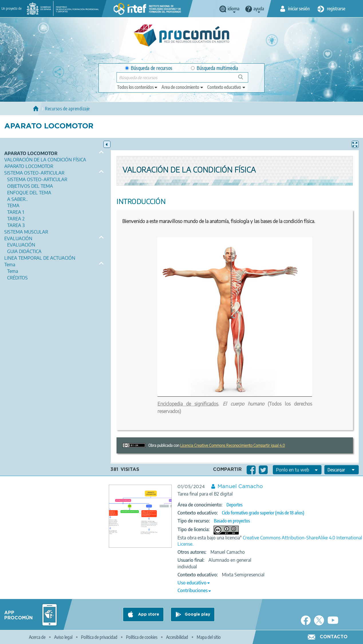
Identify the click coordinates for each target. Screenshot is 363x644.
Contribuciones (193, 590)
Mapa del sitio (209, 637)
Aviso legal (63, 637)
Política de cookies (142, 637)
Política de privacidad (99, 637)
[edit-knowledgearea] (183, 87)
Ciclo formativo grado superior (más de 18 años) (263, 513)
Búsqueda (244, 79)
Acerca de (37, 637)
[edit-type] (138, 87)
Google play (197, 614)
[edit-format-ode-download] (342, 470)
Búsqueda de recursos (149, 68)
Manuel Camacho (240, 487)
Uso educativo (192, 583)
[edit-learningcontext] (227, 87)
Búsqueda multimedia (215, 68)
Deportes (234, 505)
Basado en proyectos (232, 521)
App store (148, 614)
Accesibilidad (177, 637)
